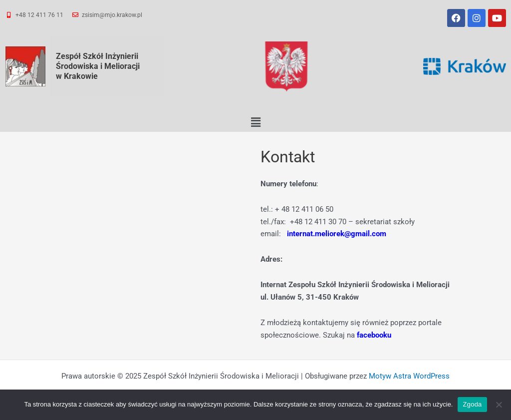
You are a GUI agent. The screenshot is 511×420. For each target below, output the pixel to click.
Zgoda (472, 404)
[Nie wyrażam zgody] (499, 405)
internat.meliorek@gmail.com (337, 234)
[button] (255, 122)
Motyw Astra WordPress (409, 376)
